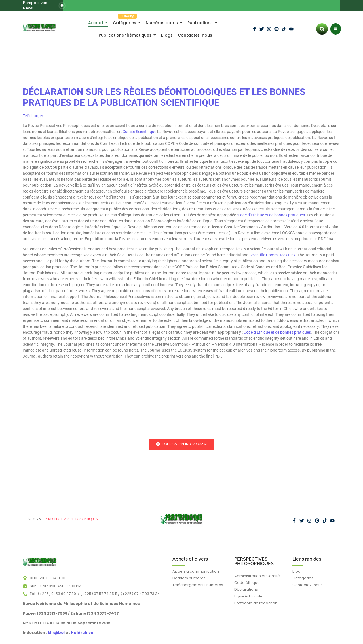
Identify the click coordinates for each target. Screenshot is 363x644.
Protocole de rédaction (256, 598)
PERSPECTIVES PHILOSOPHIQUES (254, 556)
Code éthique (247, 577)
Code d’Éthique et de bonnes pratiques (271, 210)
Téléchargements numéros (198, 579)
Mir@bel (56, 627)
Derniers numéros (189, 573)
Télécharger (33, 110)
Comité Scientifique (139, 126)
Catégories (303, 573)
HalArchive (82, 627)
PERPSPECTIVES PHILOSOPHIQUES (71, 514)
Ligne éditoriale (248, 591)
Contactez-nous (308, 579)
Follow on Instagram (181, 439)
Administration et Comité (257, 570)
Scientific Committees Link (272, 250)
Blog (296, 566)
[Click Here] (336, 24)
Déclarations (246, 584)
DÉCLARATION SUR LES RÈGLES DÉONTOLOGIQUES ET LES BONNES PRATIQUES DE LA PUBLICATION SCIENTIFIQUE (164, 92)
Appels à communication (196, 566)
